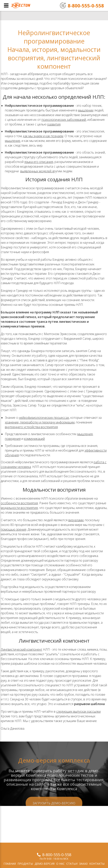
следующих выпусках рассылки (78, 711)
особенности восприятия (19, 503)
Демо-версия (45, 864)
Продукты (25, 864)
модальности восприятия (19, 508)
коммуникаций (34, 439)
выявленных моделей (36, 171)
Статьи (72, 864)
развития (54, 124)
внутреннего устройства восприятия (31, 427)
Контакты (97, 864)
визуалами (76, 520)
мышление (13, 141)
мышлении (86, 110)
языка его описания (39, 162)
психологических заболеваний (64, 120)
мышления (85, 434)
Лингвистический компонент (22, 649)
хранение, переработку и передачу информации (40, 422)
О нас (60, 864)
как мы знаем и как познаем (43, 136)
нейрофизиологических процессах (44, 418)
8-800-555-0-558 (57, 855)
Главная (10, 864)
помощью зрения (14, 529)
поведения (13, 439)
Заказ (83, 864)
